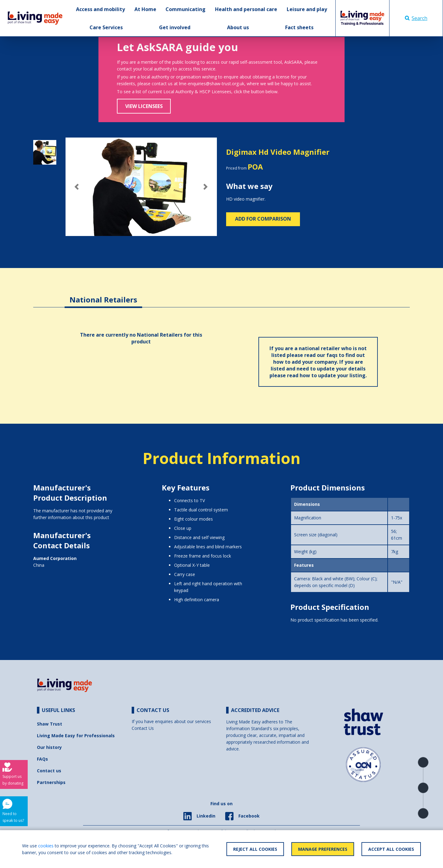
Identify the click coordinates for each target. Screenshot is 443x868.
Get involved (175, 27)
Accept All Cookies (391, 849)
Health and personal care (246, 9)
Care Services (106, 27)
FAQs (42, 759)
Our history (49, 747)
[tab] (103, 295)
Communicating (186, 9)
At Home (145, 9)
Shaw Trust (50, 724)
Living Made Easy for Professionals (76, 736)
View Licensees (144, 106)
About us (238, 27)
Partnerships (51, 782)
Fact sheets (299, 27)
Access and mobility (100, 9)
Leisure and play (307, 9)
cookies (46, 846)
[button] (77, 187)
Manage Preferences (323, 849)
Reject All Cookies (255, 849)
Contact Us (143, 728)
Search (416, 18)
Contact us (49, 771)
